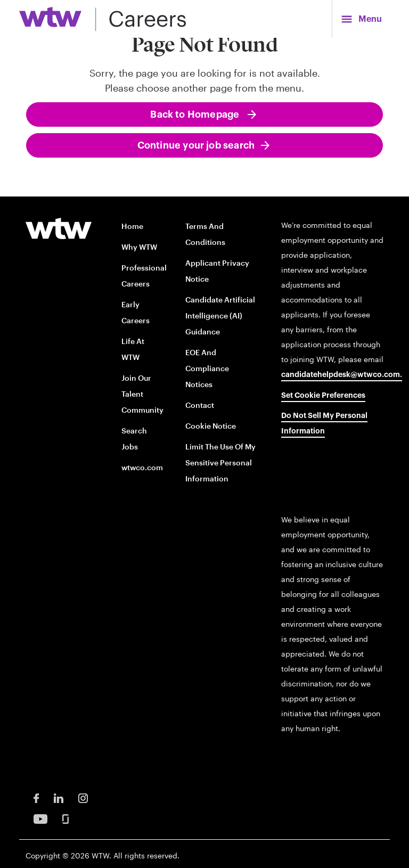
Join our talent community (142, 394)
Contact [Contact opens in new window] (200, 405)
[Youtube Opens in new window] (40, 818)
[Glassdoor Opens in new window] (66, 818)
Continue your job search (196, 145)
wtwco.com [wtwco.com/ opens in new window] (142, 467)
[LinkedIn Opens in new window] (59, 797)
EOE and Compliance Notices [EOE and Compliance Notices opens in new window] (207, 368)
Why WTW (139, 247)
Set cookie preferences (323, 396)
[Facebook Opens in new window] (36, 797)
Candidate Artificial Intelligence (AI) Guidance (220, 316)
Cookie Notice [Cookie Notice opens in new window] (211, 426)
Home (132, 226)
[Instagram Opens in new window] (83, 797)
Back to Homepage (196, 114)
